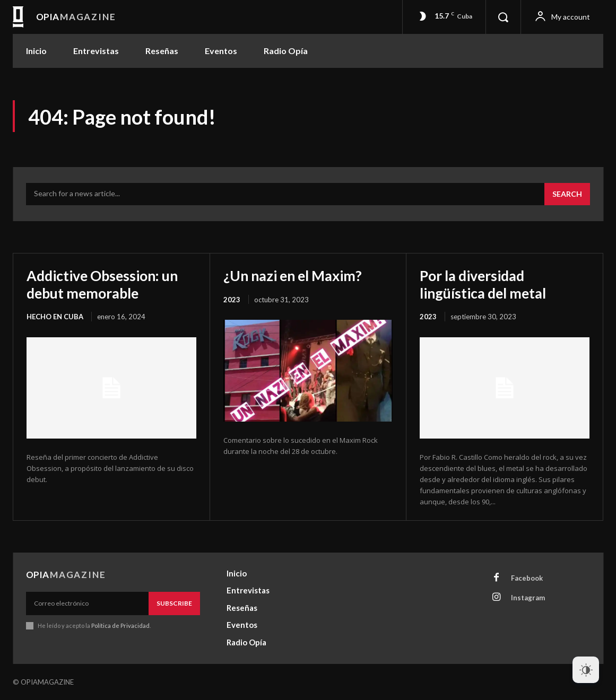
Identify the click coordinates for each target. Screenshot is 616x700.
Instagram (528, 597)
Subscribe (174, 603)
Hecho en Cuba (55, 316)
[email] (87, 603)
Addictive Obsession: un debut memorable (107, 284)
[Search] (567, 194)
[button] (503, 17)
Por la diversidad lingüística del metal (487, 284)
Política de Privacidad (120, 625)
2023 (232, 299)
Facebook (527, 577)
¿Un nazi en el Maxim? (297, 275)
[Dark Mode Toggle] (586, 670)
